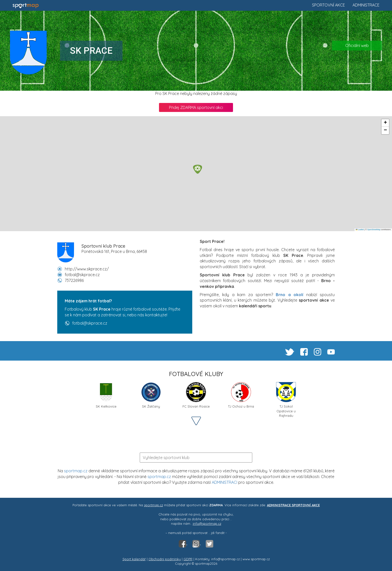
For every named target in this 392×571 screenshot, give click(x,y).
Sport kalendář (134, 559)
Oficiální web (357, 45)
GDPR (188, 559)
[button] (197, 169)
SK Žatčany (151, 395)
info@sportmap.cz (207, 524)
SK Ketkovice (106, 395)
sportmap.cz (76, 471)
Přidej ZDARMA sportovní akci (196, 107)
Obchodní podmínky (165, 559)
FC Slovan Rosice (196, 395)
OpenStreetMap (374, 230)
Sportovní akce (328, 5)
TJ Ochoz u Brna (241, 395)
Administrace (366, 5)
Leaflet (360, 230)
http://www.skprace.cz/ (87, 269)
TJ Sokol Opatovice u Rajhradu (286, 397)
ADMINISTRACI (224, 482)
